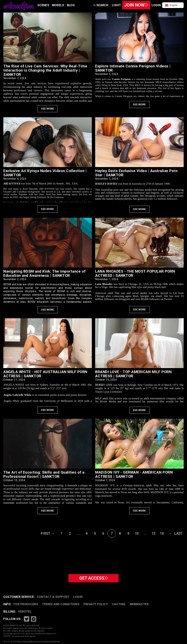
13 (154, 533)
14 (162, 533)
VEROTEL (25, 611)
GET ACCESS (94, 578)
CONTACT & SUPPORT (53, 597)
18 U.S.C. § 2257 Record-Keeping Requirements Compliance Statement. (32, 642)
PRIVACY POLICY (96, 604)
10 (137, 533)
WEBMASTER (139, 604)
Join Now (135, 5)
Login (78, 597)
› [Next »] (170, 533)
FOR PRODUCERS (26, 604)
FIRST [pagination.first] (45, 533)
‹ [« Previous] (53, 533)
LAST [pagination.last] (178, 533)
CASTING (119, 604)
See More (48, 109)
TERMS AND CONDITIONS (61, 604)
